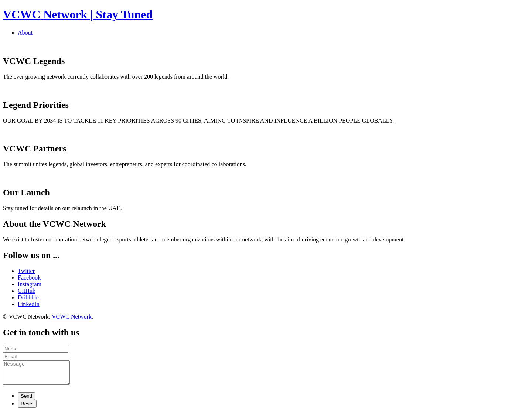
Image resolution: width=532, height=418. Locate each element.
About (25, 33)
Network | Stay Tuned (78, 14)
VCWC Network (72, 317)
